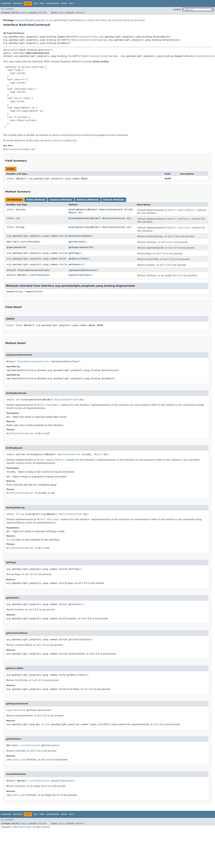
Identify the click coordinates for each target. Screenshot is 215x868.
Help (71, 4)
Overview (6, 4)
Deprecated (53, 4)
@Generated (10, 50)
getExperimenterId (80, 247)
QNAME (168, 179)
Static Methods (36, 200)
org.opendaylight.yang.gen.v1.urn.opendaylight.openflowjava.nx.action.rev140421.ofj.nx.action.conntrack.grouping (79, 20)
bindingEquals (77, 209)
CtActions (33, 242)
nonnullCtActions (79, 275)
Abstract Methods (88, 200)
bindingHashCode (79, 218)
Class (21, 270)
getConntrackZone (79, 236)
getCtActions (77, 242)
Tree (42, 4)
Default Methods (114, 200)
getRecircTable (78, 259)
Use (36, 4)
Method (43, 13)
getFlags (74, 253)
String (20, 227)
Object (73, 213)
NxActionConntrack (85, 37)
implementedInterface (82, 270)
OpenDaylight (25, 827)
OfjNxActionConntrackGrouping (87, 40)
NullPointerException (20, 433)
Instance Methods (61, 200)
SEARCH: (177, 10)
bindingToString (79, 227)
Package (18, 4)
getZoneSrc (75, 264)
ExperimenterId (16, 247)
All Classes (7, 9)
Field (24, 13)
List (23, 242)
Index (64, 4)
